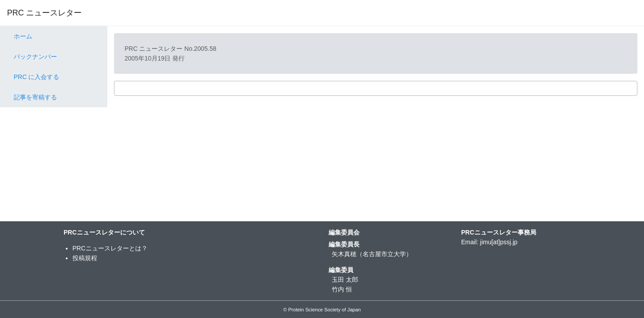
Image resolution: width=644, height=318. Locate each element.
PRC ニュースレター (44, 13)
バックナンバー (35, 57)
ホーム (23, 36)
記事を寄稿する (35, 97)
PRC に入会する (36, 77)
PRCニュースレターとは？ (110, 248)
